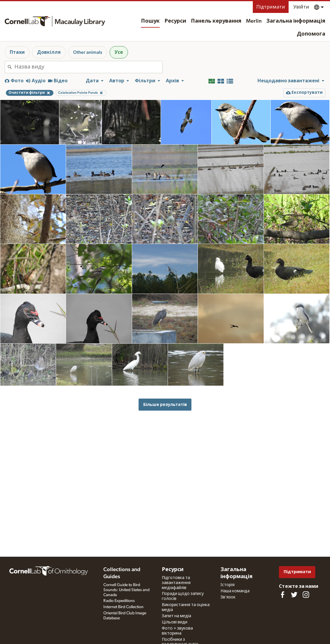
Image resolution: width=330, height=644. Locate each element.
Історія (228, 585)
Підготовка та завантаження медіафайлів (176, 583)
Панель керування (216, 21)
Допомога (311, 34)
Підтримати (271, 7)
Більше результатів (165, 405)
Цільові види (175, 622)
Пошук (150, 21)
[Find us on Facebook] (282, 595)
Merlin (254, 21)
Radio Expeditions (119, 601)
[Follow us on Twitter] (294, 595)
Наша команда (235, 591)
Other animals (88, 52)
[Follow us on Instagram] (306, 595)
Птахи (17, 52)
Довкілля (49, 52)
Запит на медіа (176, 616)
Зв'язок (228, 597)
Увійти (301, 7)
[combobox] (88, 67)
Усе (119, 52)
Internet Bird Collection (123, 607)
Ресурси (175, 21)
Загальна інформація (296, 21)
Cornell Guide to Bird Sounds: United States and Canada (126, 590)
